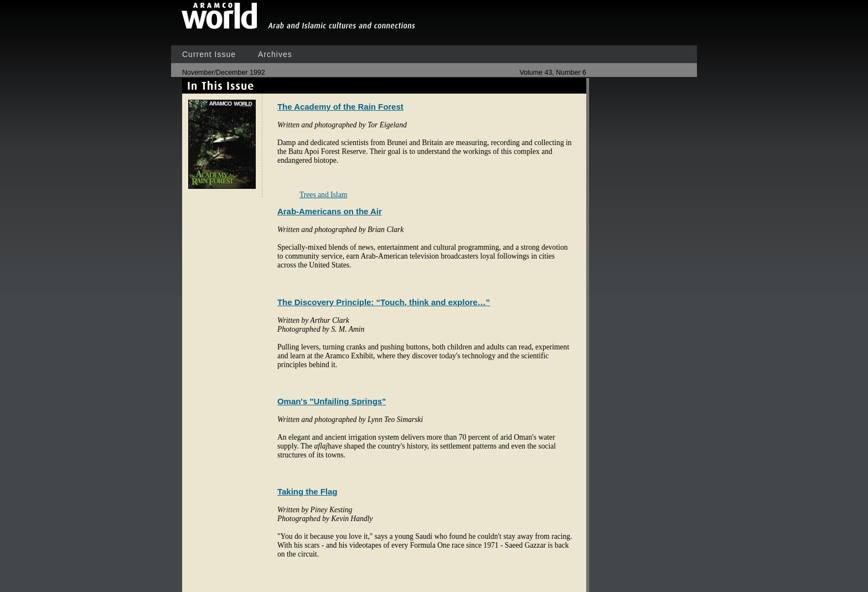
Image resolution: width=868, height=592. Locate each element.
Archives (275, 54)
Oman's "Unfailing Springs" (332, 401)
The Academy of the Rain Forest (340, 107)
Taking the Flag (307, 491)
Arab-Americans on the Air (330, 211)
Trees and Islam (323, 195)
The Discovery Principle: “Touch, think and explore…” (384, 302)
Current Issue (209, 54)
